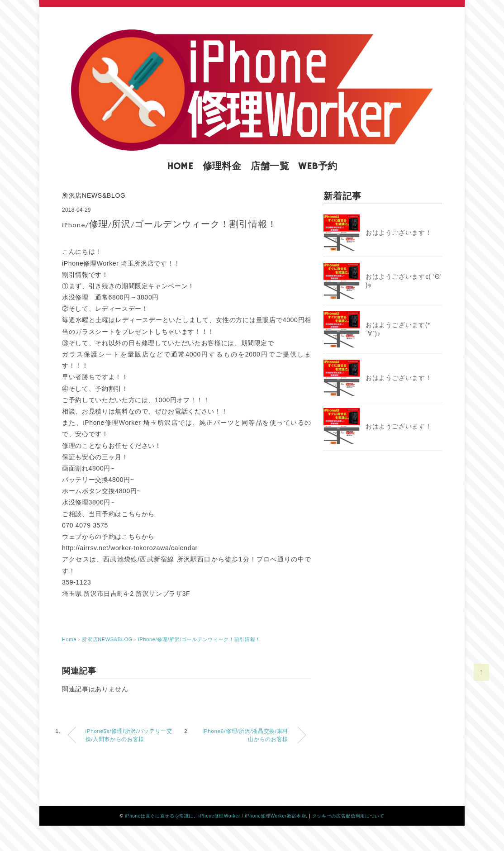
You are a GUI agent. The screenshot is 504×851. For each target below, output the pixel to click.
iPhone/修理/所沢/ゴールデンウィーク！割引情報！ (199, 639)
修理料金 (222, 166)
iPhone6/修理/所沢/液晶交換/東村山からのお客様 (246, 735)
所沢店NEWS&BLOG (94, 195)
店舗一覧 (270, 166)
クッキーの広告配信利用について (348, 816)
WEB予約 (318, 166)
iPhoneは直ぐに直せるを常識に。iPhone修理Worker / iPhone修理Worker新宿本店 (215, 816)
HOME (180, 166)
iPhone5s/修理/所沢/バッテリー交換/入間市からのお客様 (129, 735)
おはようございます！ (399, 233)
